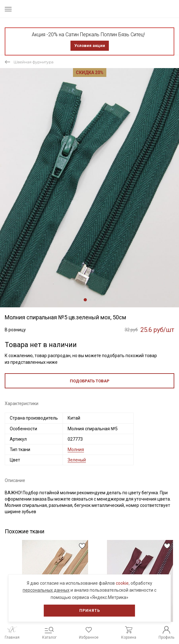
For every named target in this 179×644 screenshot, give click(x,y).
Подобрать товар (90, 381)
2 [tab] (90, 300)
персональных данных (46, 590)
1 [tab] (85, 300)
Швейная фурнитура (34, 62)
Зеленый (77, 460)
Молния (76, 450)
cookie (122, 583)
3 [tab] (95, 300)
